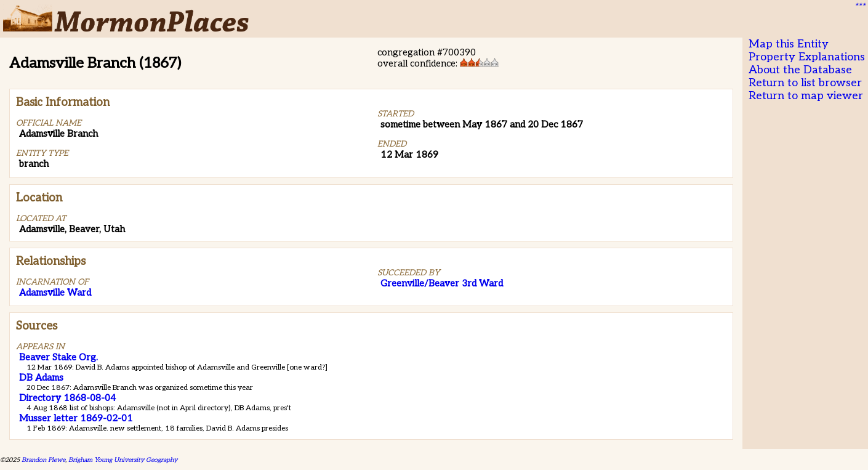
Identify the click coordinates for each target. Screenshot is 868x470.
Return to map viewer (806, 96)
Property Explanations (807, 57)
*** (859, 7)
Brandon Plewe (43, 460)
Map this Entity (789, 44)
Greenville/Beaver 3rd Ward (442, 283)
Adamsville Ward (55, 293)
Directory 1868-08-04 (67, 398)
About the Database (800, 70)
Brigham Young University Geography (123, 460)
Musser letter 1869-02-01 (76, 418)
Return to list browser (805, 83)
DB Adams (41, 378)
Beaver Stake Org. (58, 357)
